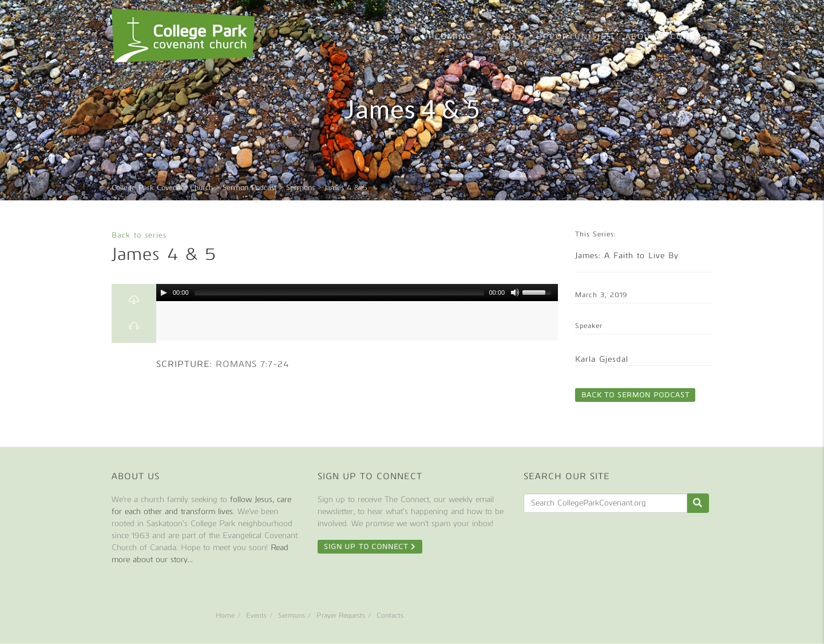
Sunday (504, 36)
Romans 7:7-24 (253, 364)
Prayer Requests (341, 615)
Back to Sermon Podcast (635, 395)
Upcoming (447, 36)
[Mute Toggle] (515, 293)
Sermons (292, 615)
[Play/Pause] (164, 293)
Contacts (390, 615)
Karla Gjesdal (602, 359)
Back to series (139, 235)
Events (256, 615)
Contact (692, 36)
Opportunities (574, 36)
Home (225, 615)
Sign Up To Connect (370, 547)
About (641, 36)
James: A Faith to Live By (627, 256)
